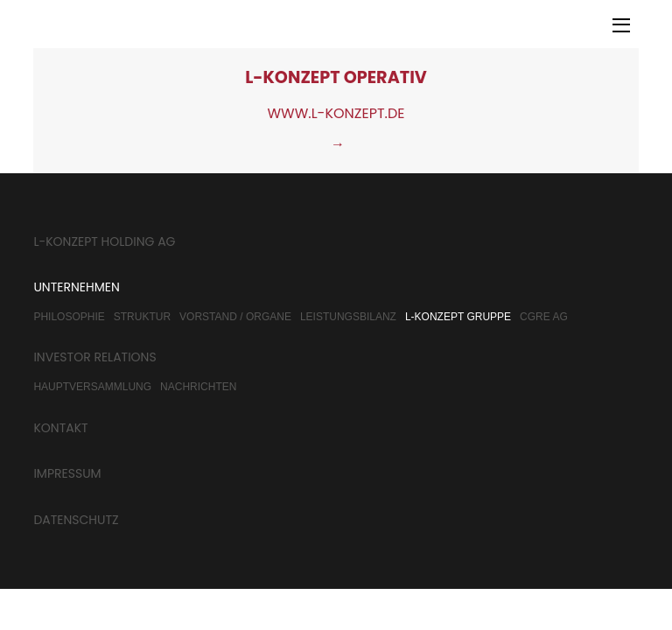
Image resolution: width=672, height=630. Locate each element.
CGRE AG (544, 317)
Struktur (142, 317)
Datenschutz (76, 520)
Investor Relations (94, 357)
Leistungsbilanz (348, 317)
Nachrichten (198, 387)
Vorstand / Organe (235, 317)
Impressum (67, 473)
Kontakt (60, 428)
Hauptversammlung (92, 387)
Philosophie (69, 317)
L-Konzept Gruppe (458, 317)
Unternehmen (76, 287)
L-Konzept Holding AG (104, 241)
